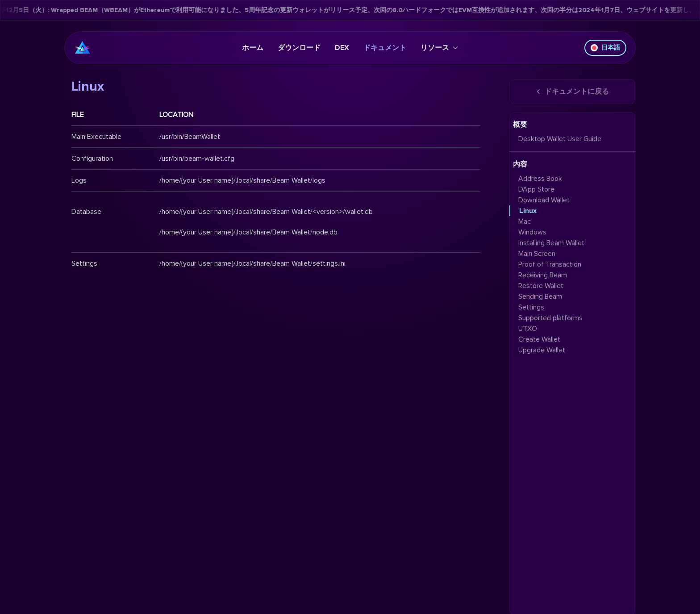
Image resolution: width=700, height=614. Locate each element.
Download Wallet (544, 200)
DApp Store (536, 189)
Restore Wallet (541, 286)
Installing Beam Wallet (551, 243)
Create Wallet (539, 339)
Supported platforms (550, 318)
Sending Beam (540, 297)
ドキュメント (385, 48)
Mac (525, 221)
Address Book (540, 179)
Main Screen (537, 254)
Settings (531, 307)
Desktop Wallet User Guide (560, 139)
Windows (532, 232)
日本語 (605, 48)
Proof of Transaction (550, 264)
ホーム (253, 48)
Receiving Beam (543, 275)
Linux (528, 211)
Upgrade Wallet (542, 350)
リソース (439, 48)
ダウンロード (299, 48)
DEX (342, 48)
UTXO (528, 329)
